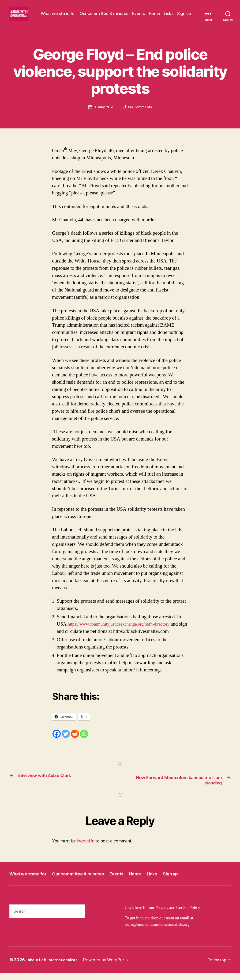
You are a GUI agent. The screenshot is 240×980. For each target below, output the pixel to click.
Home (172, 13)
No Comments (141, 113)
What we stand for (76, 13)
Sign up (184, 20)
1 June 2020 (104, 113)
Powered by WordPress (111, 967)
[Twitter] (66, 740)
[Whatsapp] (84, 740)
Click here (133, 915)
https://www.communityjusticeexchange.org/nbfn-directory (126, 630)
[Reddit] (75, 740)
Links (186, 13)
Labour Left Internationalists (54, 967)
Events (156, 13)
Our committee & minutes (122, 13)
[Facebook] (57, 740)
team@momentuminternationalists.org (157, 931)
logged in (86, 848)
